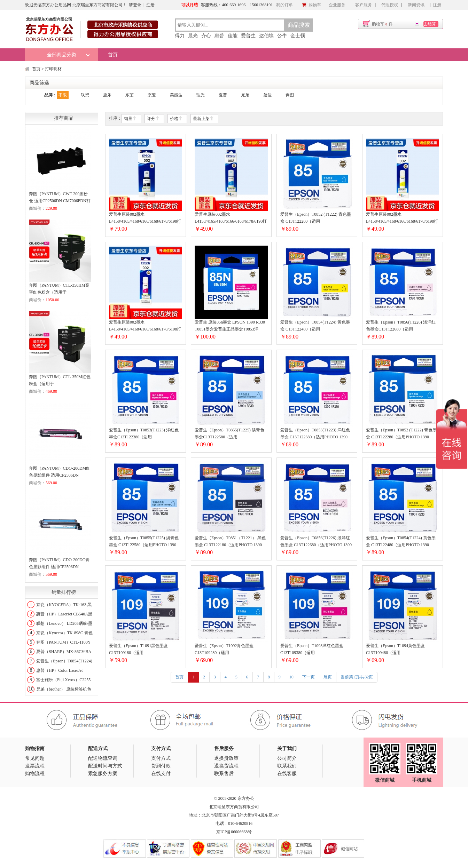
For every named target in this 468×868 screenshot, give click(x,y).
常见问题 (35, 758)
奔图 (290, 95)
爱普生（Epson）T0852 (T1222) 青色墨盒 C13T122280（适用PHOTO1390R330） (316, 218)
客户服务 (364, 5)
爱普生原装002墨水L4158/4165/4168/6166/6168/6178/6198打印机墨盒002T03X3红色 (145, 326)
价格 (176, 119)
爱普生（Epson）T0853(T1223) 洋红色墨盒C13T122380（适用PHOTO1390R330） (144, 434)
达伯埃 (266, 36)
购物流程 (35, 774)
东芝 (130, 95)
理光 (201, 95)
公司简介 (287, 758)
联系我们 (287, 766)
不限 (63, 95)
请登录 (135, 5)
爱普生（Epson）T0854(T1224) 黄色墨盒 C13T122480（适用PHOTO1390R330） (315, 326)
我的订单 (284, 5)
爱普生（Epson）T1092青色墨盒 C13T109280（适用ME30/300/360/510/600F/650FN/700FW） (231, 650)
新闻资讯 (416, 5)
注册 (150, 5)
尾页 (328, 677)
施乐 (107, 95)
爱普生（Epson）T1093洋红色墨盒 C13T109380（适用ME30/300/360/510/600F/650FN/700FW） (317, 650)
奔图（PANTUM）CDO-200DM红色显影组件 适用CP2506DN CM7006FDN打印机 (60, 472)
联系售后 (224, 774)
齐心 (206, 36)
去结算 (430, 24)
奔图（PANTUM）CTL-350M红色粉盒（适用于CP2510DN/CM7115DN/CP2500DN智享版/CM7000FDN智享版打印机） (60, 381)
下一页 (309, 677)
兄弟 (245, 95)
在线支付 (161, 774)
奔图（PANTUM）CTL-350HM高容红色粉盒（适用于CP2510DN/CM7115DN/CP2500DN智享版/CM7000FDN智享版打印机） (60, 289)
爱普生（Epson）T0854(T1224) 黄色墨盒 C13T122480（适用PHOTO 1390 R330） (401, 542)
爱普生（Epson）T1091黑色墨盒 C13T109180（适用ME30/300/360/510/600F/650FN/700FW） (146, 650)
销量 (130, 119)
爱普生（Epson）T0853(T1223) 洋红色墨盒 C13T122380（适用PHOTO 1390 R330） (315, 434)
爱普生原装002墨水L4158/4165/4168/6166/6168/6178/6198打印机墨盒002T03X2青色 (231, 218)
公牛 (282, 36)
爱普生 (248, 36)
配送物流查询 (103, 758)
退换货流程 (226, 766)
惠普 (219, 36)
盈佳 (267, 95)
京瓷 (152, 95)
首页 (113, 55)
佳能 (233, 36)
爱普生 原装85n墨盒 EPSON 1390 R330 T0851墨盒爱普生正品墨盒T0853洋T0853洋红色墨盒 (230, 326)
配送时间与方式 (105, 766)
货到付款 (161, 766)
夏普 (223, 95)
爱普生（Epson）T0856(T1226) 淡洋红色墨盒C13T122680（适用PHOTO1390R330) (401, 326)
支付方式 (161, 758)
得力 (180, 36)
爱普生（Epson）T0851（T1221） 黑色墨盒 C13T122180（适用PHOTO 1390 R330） (230, 542)
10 (291, 677)
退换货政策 (226, 758)
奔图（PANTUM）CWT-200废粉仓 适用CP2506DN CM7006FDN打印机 (60, 198)
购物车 (311, 5)
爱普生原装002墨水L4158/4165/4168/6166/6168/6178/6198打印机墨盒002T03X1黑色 (145, 218)
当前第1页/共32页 (357, 677)
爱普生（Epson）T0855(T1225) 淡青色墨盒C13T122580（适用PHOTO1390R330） (229, 434)
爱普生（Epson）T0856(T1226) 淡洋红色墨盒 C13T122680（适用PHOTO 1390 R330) (316, 542)
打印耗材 (53, 69)
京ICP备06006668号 (234, 832)
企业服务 (337, 5)
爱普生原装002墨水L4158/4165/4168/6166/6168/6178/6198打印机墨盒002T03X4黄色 (402, 218)
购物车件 (382, 24)
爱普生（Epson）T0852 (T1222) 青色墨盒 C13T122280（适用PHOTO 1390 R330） (401, 434)
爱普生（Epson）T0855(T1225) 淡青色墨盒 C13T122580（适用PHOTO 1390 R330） (144, 542)
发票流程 (35, 766)
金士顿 (298, 36)
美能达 (176, 95)
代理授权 (390, 5)
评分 (153, 119)
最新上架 (203, 119)
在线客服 (287, 774)
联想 (85, 95)
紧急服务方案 (103, 774)
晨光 (193, 36)
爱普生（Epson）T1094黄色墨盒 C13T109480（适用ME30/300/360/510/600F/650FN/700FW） (403, 650)
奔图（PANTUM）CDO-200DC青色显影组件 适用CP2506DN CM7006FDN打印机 (59, 564)
